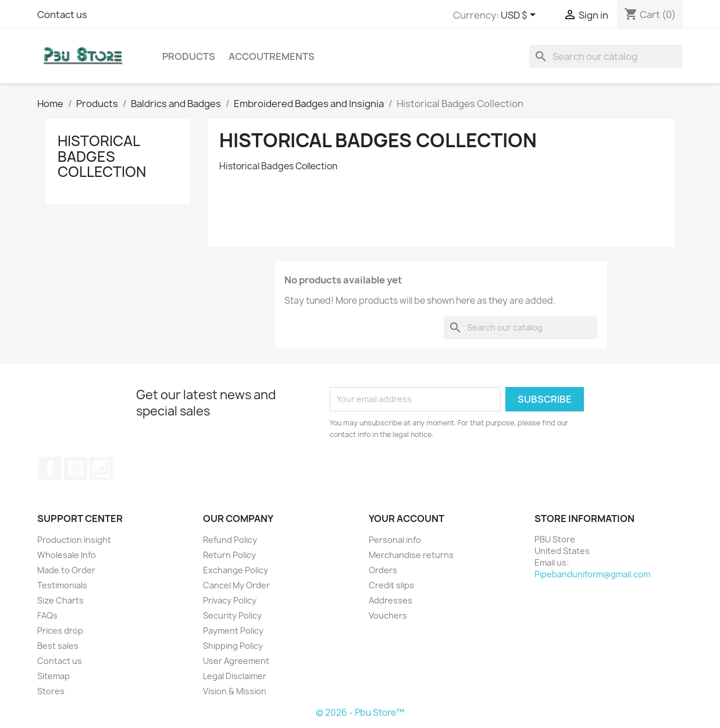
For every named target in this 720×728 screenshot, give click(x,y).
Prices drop (60, 631)
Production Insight (74, 540)
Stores (51, 691)
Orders (383, 570)
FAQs (47, 615)
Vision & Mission (235, 691)
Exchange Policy (236, 570)
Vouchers (388, 615)
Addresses (391, 600)
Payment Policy (233, 631)
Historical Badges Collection (102, 156)
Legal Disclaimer (235, 676)
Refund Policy (230, 540)
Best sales (58, 646)
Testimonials (62, 585)
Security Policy (232, 615)
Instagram (101, 468)
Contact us (62, 15)
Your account (407, 519)
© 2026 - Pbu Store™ (360, 713)
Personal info (395, 540)
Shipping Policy (233, 646)
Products (189, 56)
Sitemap (54, 676)
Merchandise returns (411, 555)
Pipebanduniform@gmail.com (592, 574)
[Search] (606, 56)
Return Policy (229, 555)
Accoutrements (272, 56)
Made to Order (66, 570)
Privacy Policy (230, 600)
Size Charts (60, 600)
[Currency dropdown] (520, 16)
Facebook (50, 468)
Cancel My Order (236, 585)
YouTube (76, 468)
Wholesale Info (67, 555)
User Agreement (236, 661)
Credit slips (391, 585)
